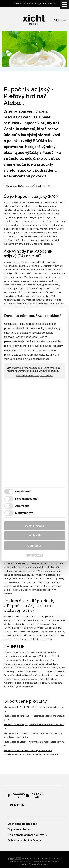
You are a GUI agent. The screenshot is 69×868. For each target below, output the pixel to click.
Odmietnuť (34, 546)
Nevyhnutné (23, 492)
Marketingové (24, 513)
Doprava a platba (19, 829)
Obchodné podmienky (22, 824)
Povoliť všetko (35, 526)
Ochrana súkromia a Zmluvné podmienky (38, 371)
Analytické (22, 506)
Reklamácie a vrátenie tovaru (27, 835)
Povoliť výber (34, 536)
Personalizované (26, 499)
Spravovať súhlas (37, 864)
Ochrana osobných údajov (25, 840)
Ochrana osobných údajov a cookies (34, 376)
